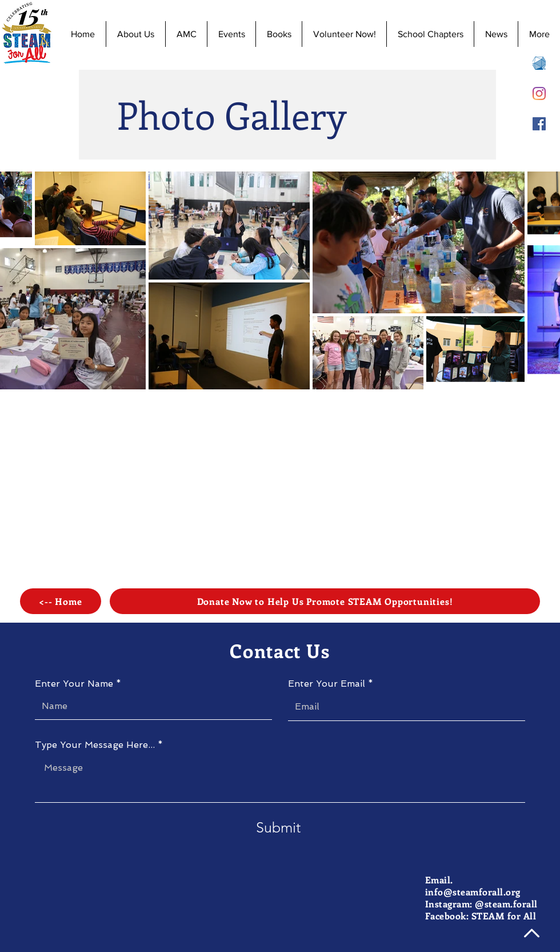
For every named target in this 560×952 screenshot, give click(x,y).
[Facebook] (539, 124)
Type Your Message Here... (95, 745)
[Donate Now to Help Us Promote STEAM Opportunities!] (325, 601)
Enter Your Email (327, 684)
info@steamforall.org (473, 892)
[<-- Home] (61, 601)
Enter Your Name (74, 684)
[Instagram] (539, 93)
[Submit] (278, 828)
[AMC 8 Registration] (539, 63)
